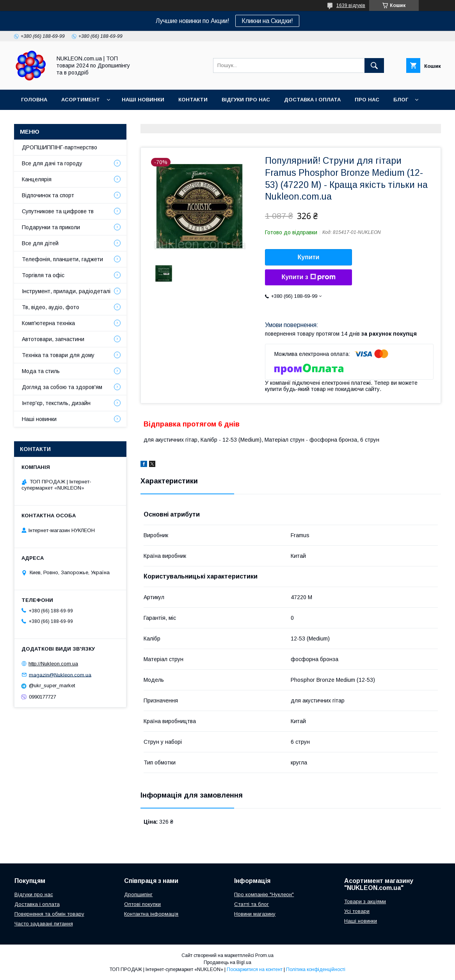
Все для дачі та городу (52, 163)
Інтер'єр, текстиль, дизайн (56, 403)
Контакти (193, 100)
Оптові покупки (142, 904)
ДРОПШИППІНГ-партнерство (60, 147)
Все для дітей (40, 243)
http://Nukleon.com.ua (53, 664)
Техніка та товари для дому (58, 355)
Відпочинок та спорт (48, 195)
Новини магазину (255, 914)
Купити (309, 257)
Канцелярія (37, 179)
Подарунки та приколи (51, 227)
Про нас (367, 100)
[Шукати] (374, 65)
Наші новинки (143, 100)
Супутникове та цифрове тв (58, 211)
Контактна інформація (151, 914)
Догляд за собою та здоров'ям (62, 387)
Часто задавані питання (44, 924)
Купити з (308, 277)
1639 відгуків (351, 5)
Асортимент (81, 100)
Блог (401, 100)
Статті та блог (251, 904)
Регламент (37, 120)
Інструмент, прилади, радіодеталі (66, 291)
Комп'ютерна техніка (48, 323)
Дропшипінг (138, 894)
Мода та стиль (41, 371)
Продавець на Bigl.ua (227, 962)
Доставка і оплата (312, 100)
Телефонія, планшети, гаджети (62, 259)
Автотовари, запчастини (53, 339)
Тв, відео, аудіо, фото (51, 307)
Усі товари (357, 911)
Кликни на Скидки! (267, 21)
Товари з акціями (365, 901)
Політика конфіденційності (316, 969)
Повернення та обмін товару (49, 914)
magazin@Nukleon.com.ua (60, 675)
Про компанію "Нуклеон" (264, 894)
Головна (34, 100)
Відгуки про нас (246, 100)
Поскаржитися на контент (255, 969)
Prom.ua (264, 955)
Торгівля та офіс (43, 275)
